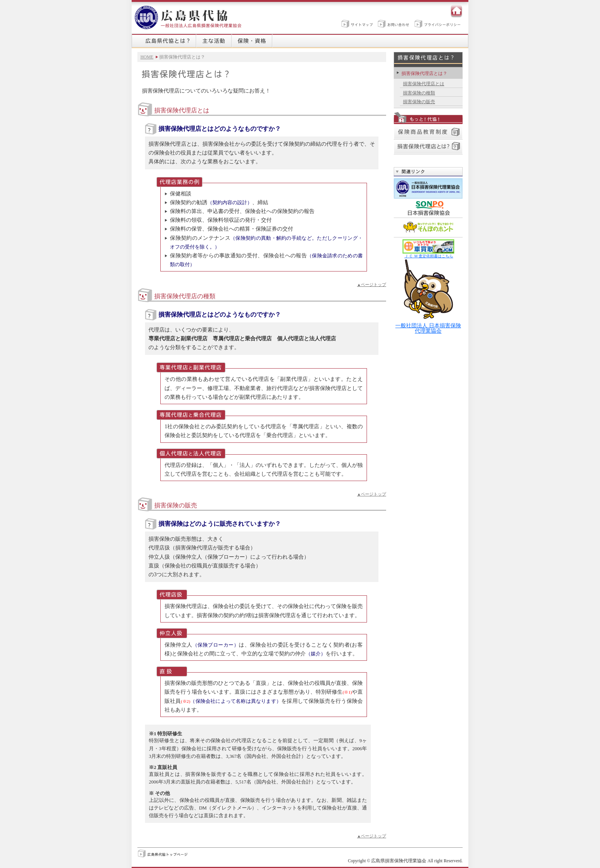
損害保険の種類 (419, 93)
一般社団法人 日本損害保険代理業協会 (428, 296)
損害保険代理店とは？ (424, 73)
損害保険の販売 (419, 102)
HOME (147, 57)
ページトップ (372, 284)
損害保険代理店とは (424, 84)
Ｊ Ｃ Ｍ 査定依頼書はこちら (429, 256)
